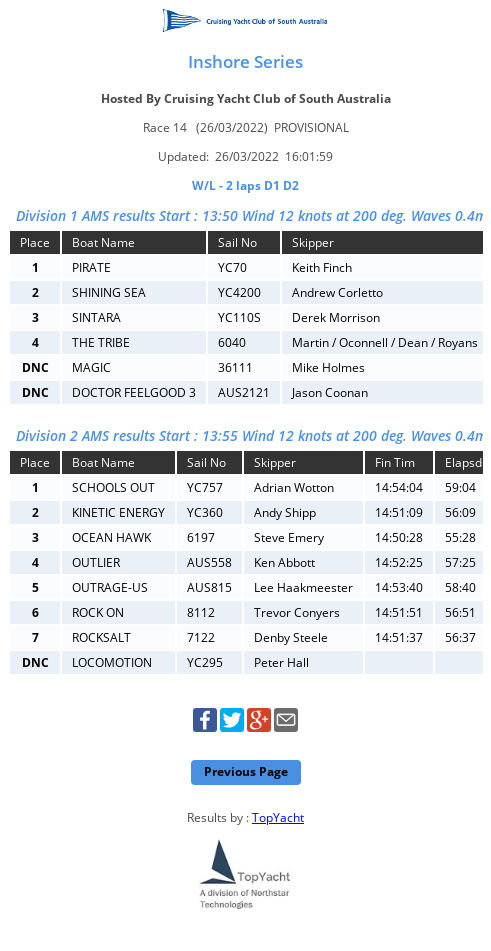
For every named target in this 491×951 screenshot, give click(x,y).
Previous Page (246, 771)
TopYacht (278, 817)
